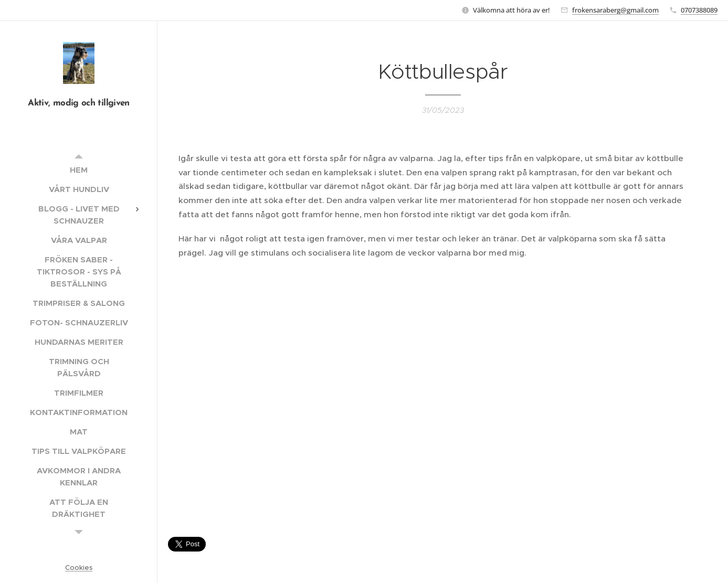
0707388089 (699, 10)
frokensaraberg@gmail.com (615, 10)
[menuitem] (79, 170)
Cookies (79, 568)
